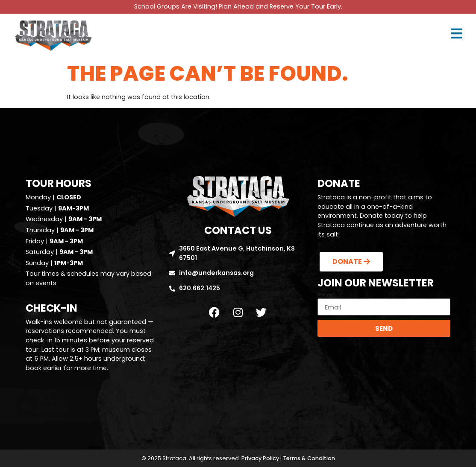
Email (326, 295)
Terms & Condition (309, 458)
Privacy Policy (260, 458)
